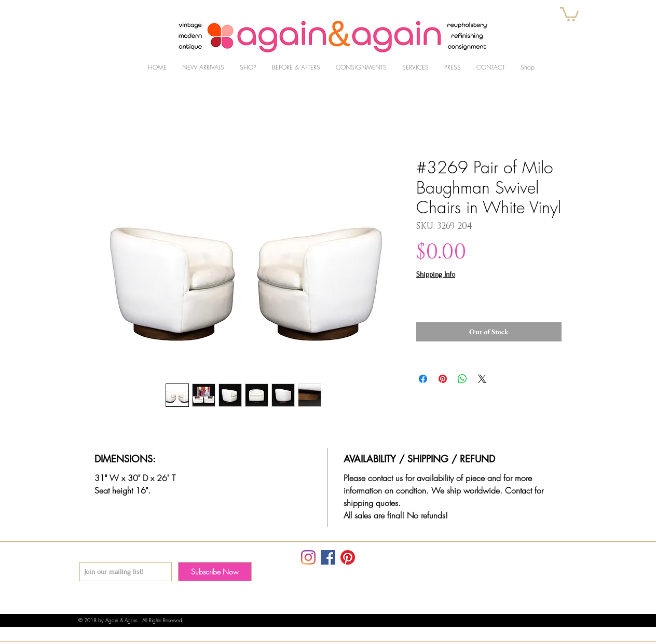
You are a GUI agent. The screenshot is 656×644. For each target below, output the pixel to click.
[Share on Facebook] (423, 379)
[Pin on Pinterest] (443, 379)
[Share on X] (482, 379)
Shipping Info (436, 274)
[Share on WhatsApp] (462, 379)
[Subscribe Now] (215, 572)
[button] (569, 13)
